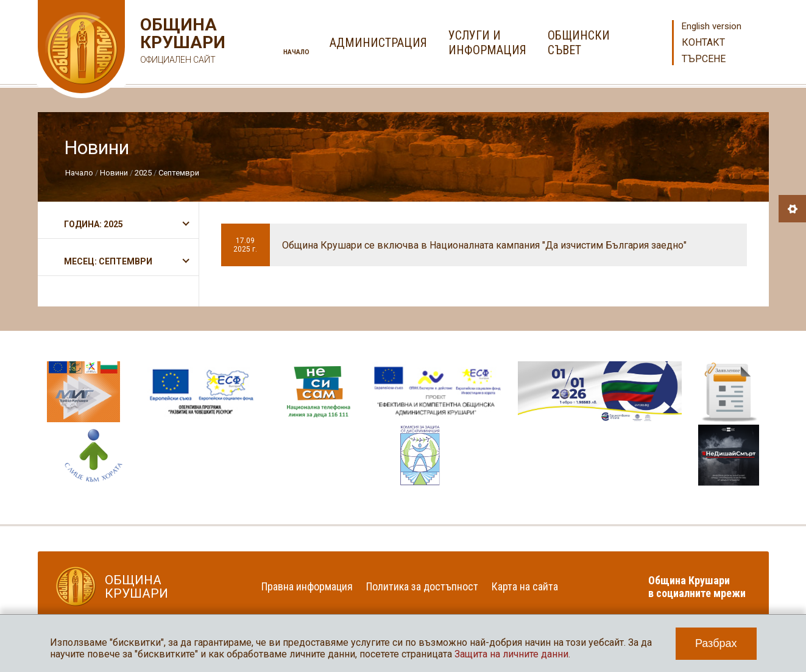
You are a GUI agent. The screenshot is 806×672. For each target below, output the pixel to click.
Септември (179, 173)
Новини (114, 173)
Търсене (704, 59)
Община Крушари (181, 42)
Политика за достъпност (422, 586)
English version (712, 26)
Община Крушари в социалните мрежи (697, 587)
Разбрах (716, 643)
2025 (143, 173)
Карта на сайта (525, 586)
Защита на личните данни (511, 654)
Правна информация (307, 586)
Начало (296, 52)
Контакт (703, 42)
